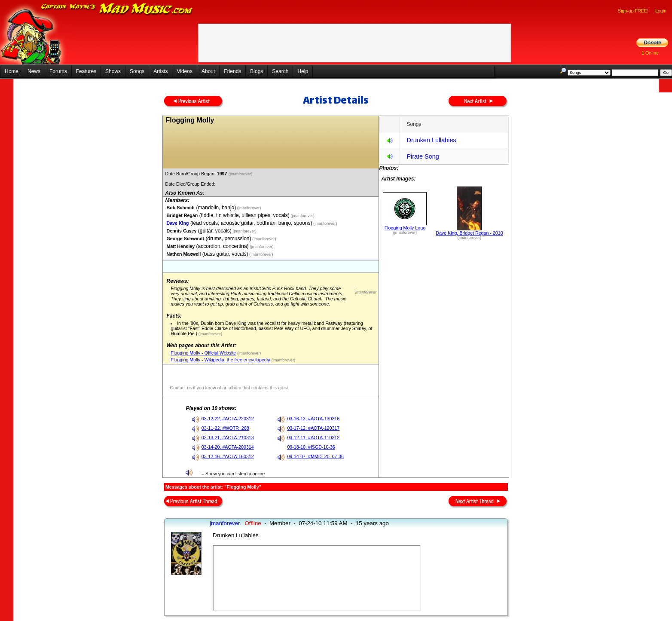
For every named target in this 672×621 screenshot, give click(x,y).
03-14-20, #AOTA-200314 (228, 447)
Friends (232, 71)
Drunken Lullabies (431, 140)
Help (303, 71)
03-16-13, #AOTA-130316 (313, 419)
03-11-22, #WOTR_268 (225, 428)
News (34, 71)
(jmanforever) (241, 174)
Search (280, 71)
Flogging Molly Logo (405, 228)
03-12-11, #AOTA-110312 (313, 437)
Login (661, 11)
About (208, 71)
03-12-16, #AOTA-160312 (228, 456)
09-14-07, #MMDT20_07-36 (315, 456)
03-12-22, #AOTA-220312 (228, 419)
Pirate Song (423, 156)
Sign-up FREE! (633, 11)
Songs (137, 71)
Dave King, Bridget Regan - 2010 (469, 233)
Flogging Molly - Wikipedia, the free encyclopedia (220, 360)
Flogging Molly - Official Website (203, 353)
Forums (58, 71)
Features (86, 71)
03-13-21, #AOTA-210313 (228, 437)
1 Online (650, 53)
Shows (113, 71)
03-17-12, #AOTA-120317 (313, 428)
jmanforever (225, 523)
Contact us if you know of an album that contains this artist (229, 388)
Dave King (177, 223)
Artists (160, 71)
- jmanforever (366, 290)
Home (12, 71)
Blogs (257, 71)
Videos (184, 71)
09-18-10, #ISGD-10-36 (311, 447)
